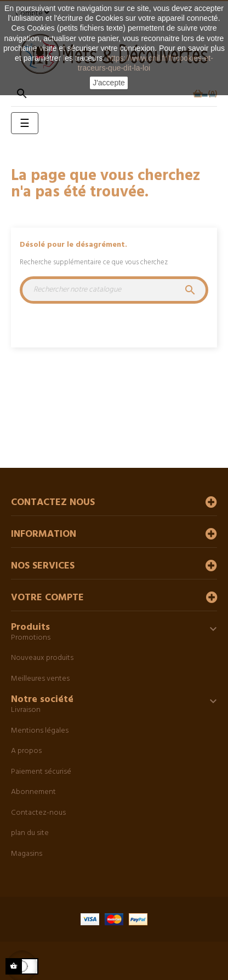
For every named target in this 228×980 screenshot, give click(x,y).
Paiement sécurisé (41, 772)
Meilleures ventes (40, 679)
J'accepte (109, 83)
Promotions (31, 638)
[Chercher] (114, 290)
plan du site (30, 833)
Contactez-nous (38, 813)
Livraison (26, 710)
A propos (26, 751)
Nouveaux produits (42, 658)
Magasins (27, 854)
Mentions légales (40, 731)
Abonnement (33, 792)
